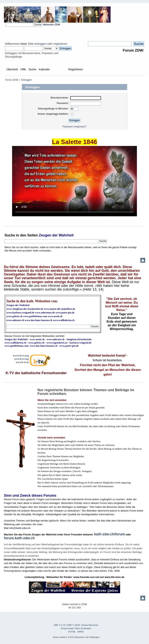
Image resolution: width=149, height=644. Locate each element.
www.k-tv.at (22, 362)
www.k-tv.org (21, 359)
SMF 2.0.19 (60, 625)
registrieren (60, 44)
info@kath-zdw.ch (20, 528)
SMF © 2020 (74, 625)
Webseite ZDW (51, 25)
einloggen (40, 44)
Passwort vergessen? (74, 127)
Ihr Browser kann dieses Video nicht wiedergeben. (74, 181)
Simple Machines (90, 625)
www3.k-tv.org (21, 356)
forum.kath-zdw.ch (19, 538)
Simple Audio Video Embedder (76, 628)
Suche (10, 235)
